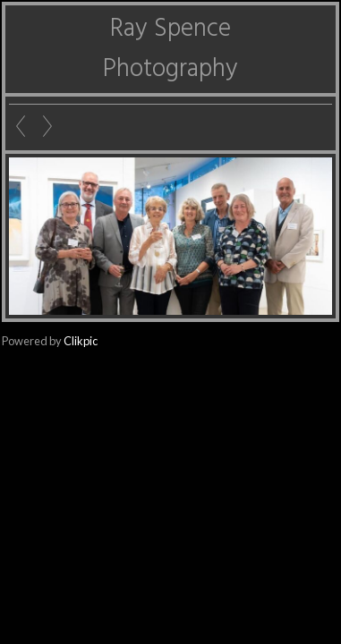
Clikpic (81, 341)
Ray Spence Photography (170, 49)
